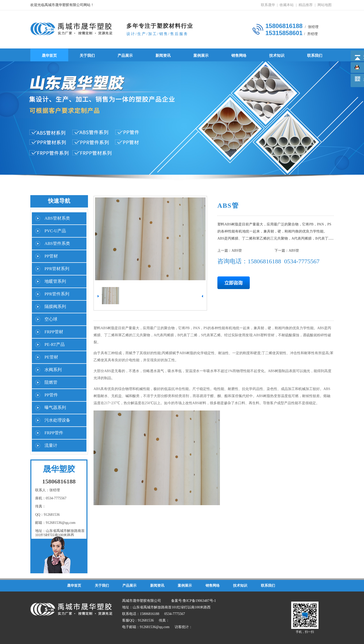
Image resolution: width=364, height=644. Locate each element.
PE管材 (51, 357)
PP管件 (51, 395)
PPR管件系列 (57, 294)
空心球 (51, 319)
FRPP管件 (54, 433)
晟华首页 (49, 56)
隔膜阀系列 (55, 307)
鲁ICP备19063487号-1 (199, 601)
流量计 (51, 445)
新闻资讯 (163, 56)
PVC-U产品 (55, 231)
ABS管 (237, 251)
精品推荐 (306, 5)
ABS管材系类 (57, 218)
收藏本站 (287, 5)
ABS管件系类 (57, 243)
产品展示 (125, 56)
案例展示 (201, 56)
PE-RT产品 (55, 344)
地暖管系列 (55, 281)
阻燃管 (51, 382)
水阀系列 (53, 370)
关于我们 (87, 56)
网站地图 (325, 5)
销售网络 (239, 56)
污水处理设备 (57, 420)
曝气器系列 (55, 408)
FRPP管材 (54, 332)
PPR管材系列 (57, 269)
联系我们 (315, 56)
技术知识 (277, 56)
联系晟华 (268, 5)
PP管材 (51, 256)
